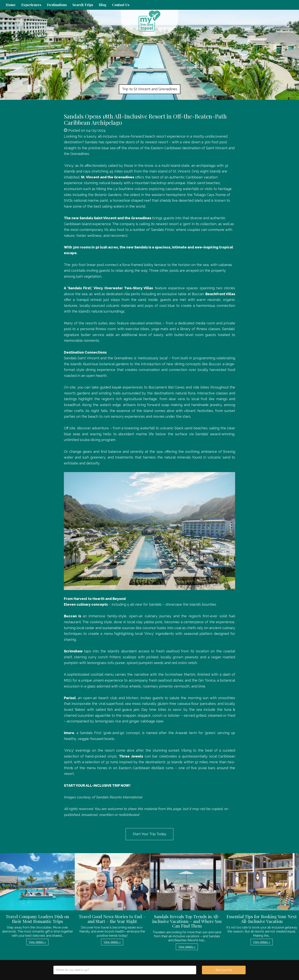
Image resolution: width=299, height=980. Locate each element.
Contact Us (121, 5)
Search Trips (83, 5)
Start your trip (224, 970)
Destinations (57, 5)
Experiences (31, 5)
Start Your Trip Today (149, 834)
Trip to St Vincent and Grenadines (150, 89)
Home (11, 5)
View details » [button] (37, 942)
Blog (103, 5)
